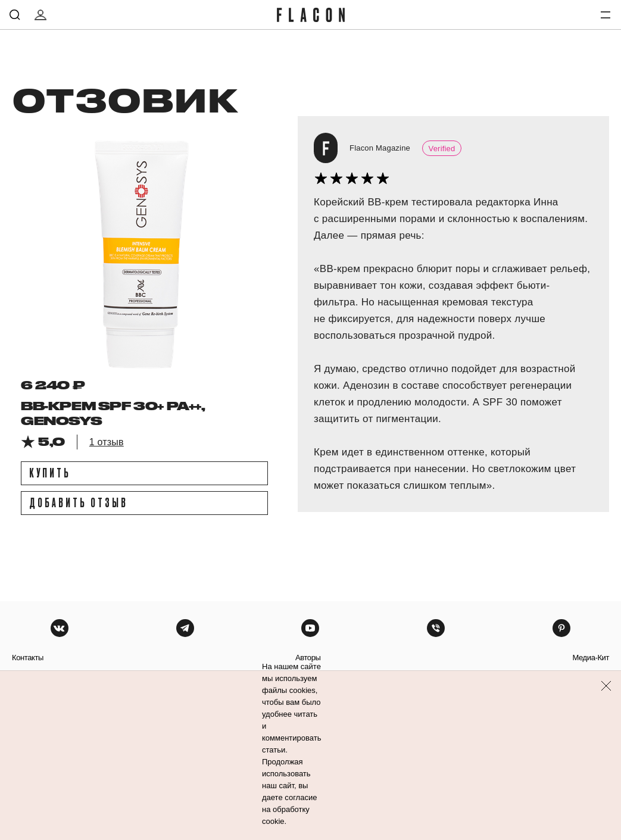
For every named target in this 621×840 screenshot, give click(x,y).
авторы (308, 658)
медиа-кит (591, 658)
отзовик (125, 99)
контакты (28, 658)
